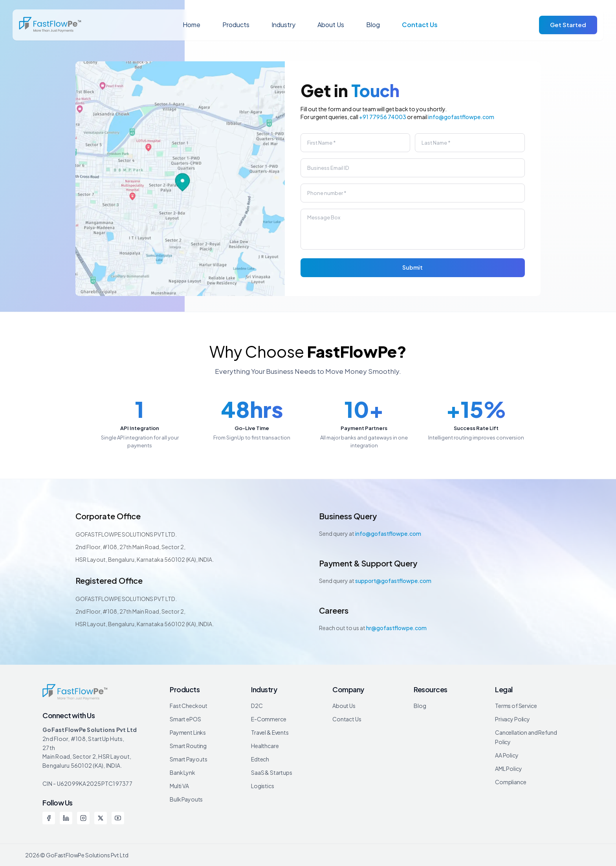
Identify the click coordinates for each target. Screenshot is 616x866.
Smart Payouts (189, 759)
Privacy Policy (512, 719)
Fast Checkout (189, 706)
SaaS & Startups (272, 772)
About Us (331, 25)
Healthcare (265, 746)
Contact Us (420, 25)
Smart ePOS (185, 719)
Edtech (260, 759)
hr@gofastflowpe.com (396, 628)
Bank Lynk (182, 772)
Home (192, 25)
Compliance (511, 782)
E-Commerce (269, 719)
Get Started (568, 25)
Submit (412, 267)
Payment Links (188, 732)
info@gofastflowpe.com (461, 117)
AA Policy (507, 755)
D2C (257, 706)
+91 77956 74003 (383, 117)
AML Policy (509, 769)
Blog (373, 25)
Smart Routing (188, 746)
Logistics (263, 786)
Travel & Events (270, 732)
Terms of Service (516, 706)
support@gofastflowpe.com (393, 581)
